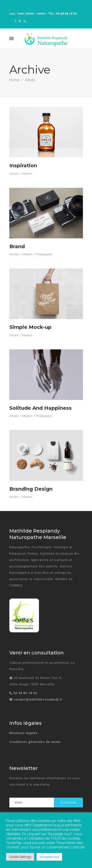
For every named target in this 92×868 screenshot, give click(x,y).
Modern (27, 174)
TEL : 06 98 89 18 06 (62, 14)
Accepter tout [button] (49, 857)
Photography (44, 254)
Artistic (14, 174)
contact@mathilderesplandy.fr (38, 700)
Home (14, 80)
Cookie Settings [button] (20, 857)
